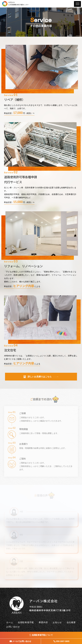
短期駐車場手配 (26, 622)
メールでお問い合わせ (22, 641)
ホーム (10, 622)
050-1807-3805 (61, 641)
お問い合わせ (13, 627)
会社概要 (71, 622)
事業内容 (43, 622)
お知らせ (57, 622)
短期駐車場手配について (42, 635)
